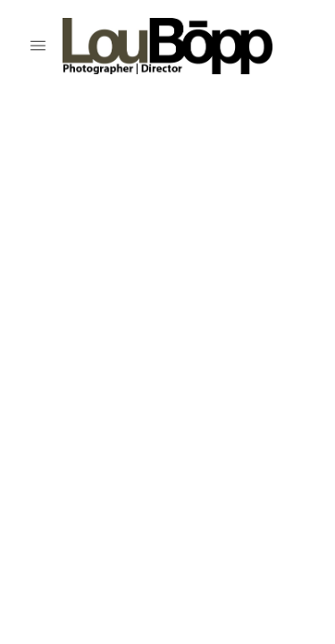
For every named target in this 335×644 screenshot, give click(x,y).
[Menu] (38, 46)
